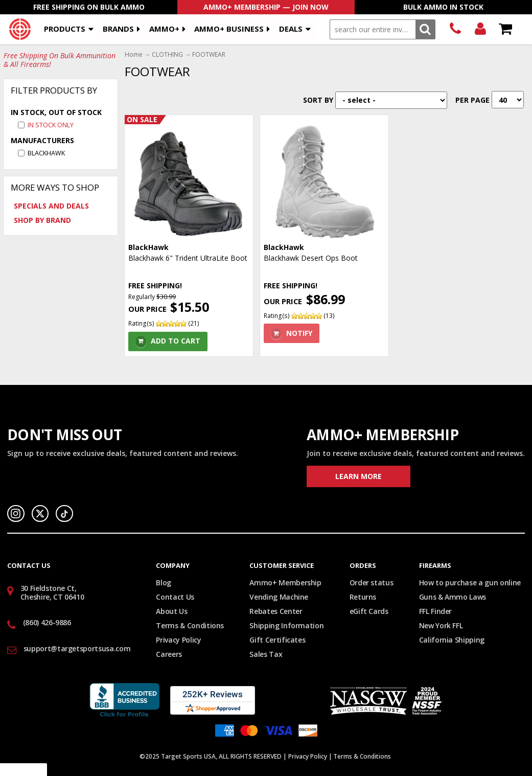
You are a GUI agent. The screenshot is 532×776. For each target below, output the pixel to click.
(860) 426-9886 (455, 29)
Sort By (318, 100)
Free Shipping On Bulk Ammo (89, 7)
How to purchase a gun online (470, 583)
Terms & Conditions (190, 625)
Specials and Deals (51, 206)
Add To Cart (176, 341)
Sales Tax (266, 654)
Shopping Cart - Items (505, 29)
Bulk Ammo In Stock (443, 7)
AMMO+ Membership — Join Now (266, 7)
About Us (171, 611)
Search (425, 29)
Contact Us (175, 597)
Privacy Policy (178, 640)
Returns (363, 597)
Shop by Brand (42, 220)
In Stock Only (51, 125)
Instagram (16, 514)
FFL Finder (436, 611)
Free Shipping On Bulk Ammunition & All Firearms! (60, 60)
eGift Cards (369, 611)
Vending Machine (279, 597)
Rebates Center (276, 611)
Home (134, 55)
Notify (299, 333)
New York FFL (441, 625)
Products (65, 29)
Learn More (358, 476)
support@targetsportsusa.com (77, 648)
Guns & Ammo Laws (453, 597)
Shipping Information (286, 625)
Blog (164, 583)
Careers (169, 654)
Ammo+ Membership (285, 583)
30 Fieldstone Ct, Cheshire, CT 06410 (52, 592)
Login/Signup (480, 29)
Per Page (472, 100)
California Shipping (452, 640)
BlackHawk (46, 153)
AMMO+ (164, 29)
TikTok (64, 514)
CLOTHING (167, 55)
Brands (118, 29)
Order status (372, 583)
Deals (291, 29)
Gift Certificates (277, 640)
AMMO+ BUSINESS (229, 29)
